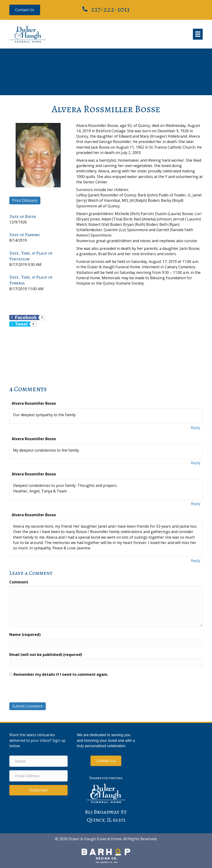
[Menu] (198, 34)
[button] (38, 790)
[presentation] (41, 691)
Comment (19, 582)
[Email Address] (38, 776)
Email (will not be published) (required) (46, 655)
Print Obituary (25, 200)
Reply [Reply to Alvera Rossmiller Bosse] (196, 428)
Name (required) (25, 634)
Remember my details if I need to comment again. (61, 674)
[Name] (38, 761)
